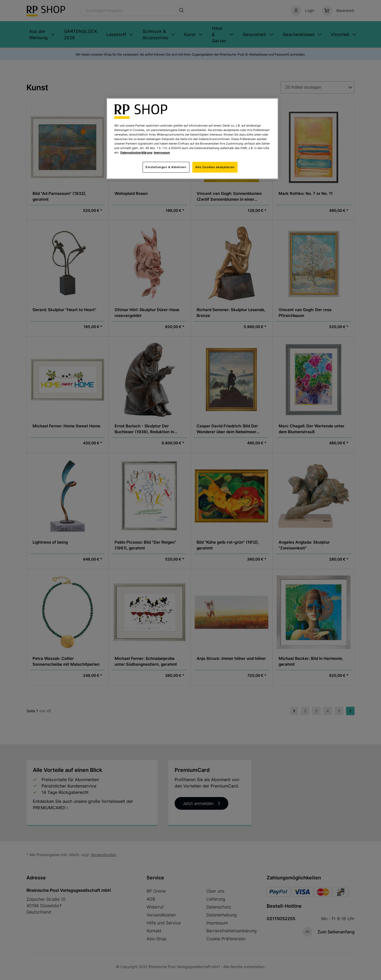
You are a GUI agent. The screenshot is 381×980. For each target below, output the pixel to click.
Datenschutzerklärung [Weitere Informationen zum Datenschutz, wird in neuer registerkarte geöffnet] (136, 153)
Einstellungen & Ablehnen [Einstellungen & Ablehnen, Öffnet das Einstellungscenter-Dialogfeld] (166, 167)
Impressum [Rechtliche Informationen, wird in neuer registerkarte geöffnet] (162, 153)
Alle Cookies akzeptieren (215, 167)
